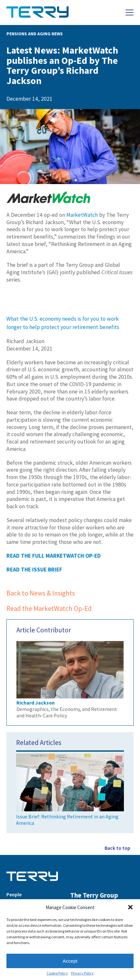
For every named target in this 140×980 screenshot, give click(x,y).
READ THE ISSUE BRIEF (34, 570)
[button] (130, 907)
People (14, 895)
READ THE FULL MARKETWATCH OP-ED (54, 556)
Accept (70, 961)
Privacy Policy (82, 973)
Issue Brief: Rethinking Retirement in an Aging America (70, 788)
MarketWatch (82, 215)
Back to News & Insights (41, 593)
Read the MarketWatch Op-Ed (49, 608)
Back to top (117, 848)
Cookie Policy (57, 973)
